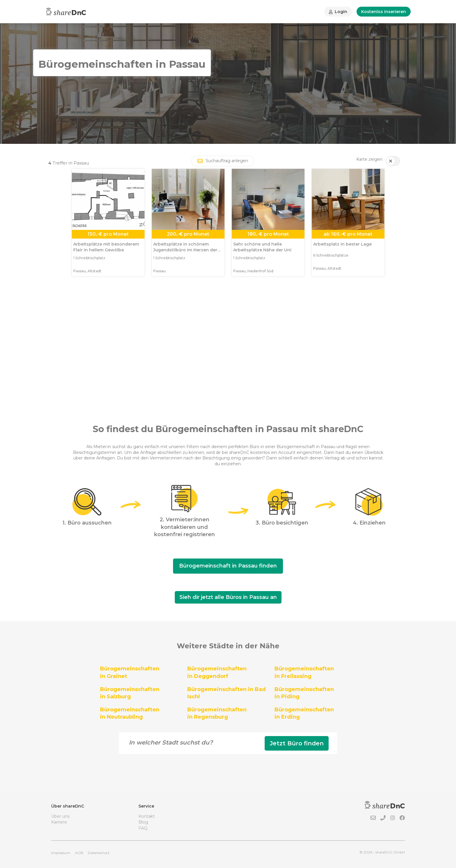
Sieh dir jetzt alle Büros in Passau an (228, 597)
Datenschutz (99, 853)
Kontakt (147, 816)
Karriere (59, 822)
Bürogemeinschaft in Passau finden (228, 566)
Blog (143, 822)
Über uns (60, 816)
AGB (79, 853)
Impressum (61, 853)
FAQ (143, 828)
